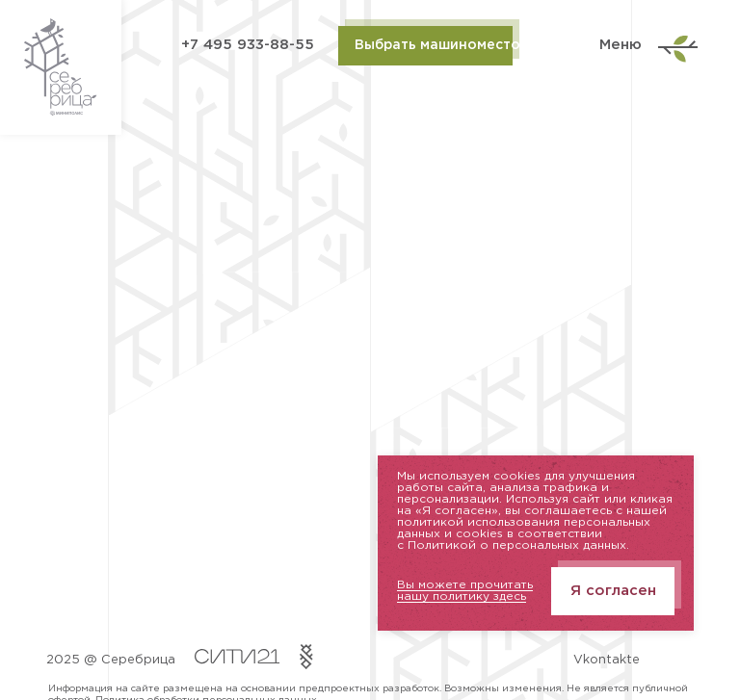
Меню (647, 45)
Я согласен (613, 591)
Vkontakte (607, 660)
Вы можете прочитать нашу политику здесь (465, 591)
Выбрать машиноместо (434, 45)
